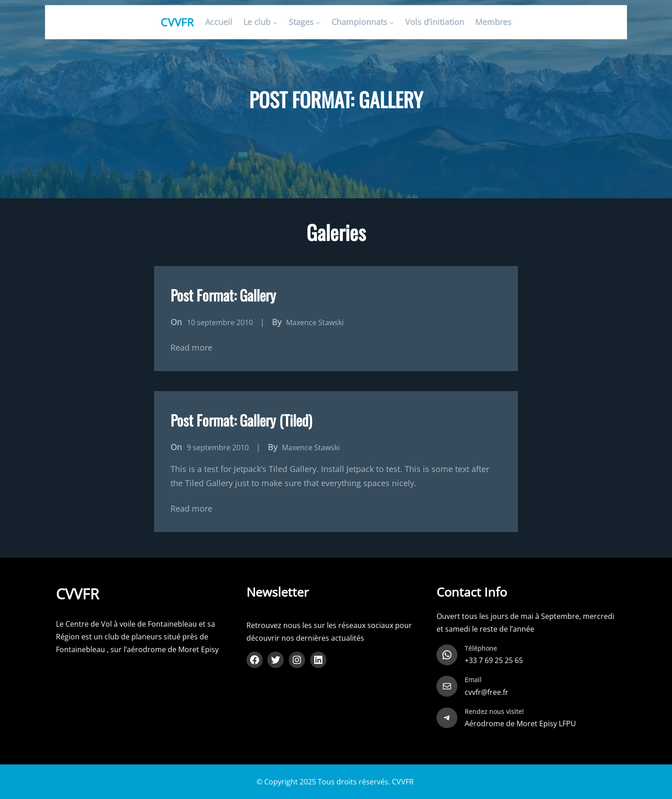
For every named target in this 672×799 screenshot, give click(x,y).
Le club (257, 22)
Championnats (359, 22)
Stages (301, 22)
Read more (191, 347)
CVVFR (178, 22)
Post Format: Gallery (223, 295)
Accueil (219, 22)
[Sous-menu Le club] (275, 23)
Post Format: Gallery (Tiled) (241, 420)
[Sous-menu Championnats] (392, 23)
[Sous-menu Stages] (318, 23)
